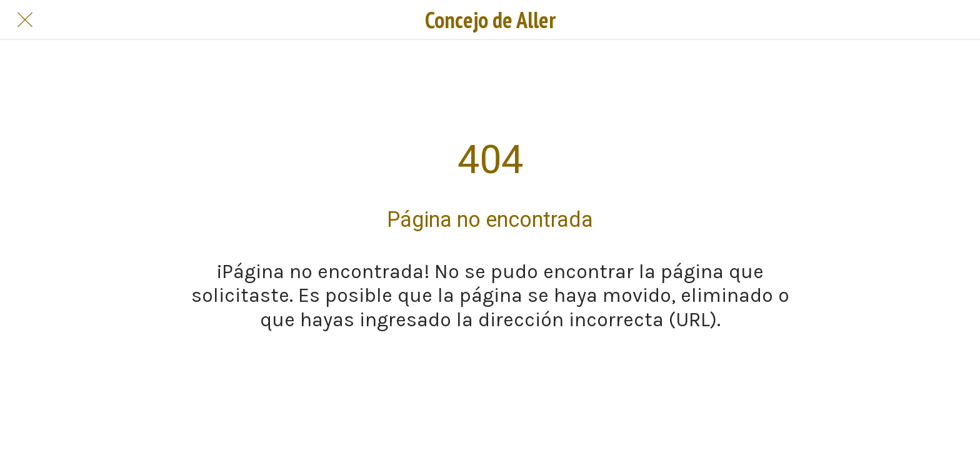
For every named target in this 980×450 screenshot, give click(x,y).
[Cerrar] (25, 20)
